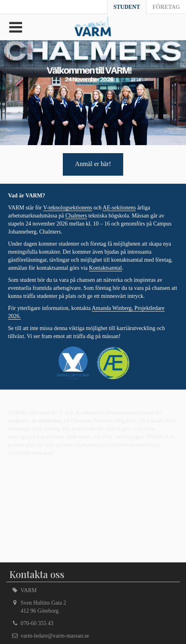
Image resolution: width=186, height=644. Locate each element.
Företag (166, 7)
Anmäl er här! (93, 164)
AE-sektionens (119, 208)
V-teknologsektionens (68, 208)
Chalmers (76, 216)
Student (127, 7)
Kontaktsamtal (105, 268)
